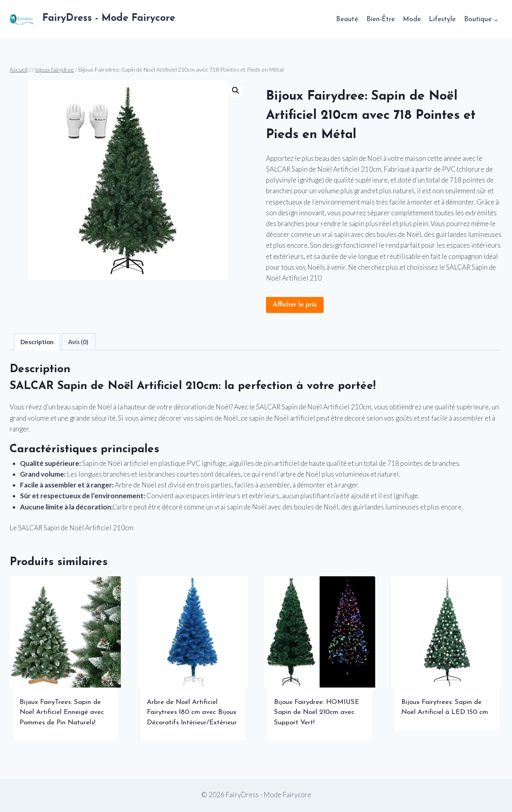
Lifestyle (442, 19)
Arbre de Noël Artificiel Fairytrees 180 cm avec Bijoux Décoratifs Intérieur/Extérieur (192, 712)
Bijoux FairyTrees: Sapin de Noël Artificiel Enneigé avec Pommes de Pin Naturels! (62, 712)
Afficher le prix (295, 305)
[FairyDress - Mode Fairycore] (92, 20)
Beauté (347, 19)
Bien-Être (381, 19)
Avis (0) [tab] (78, 342)
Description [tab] (37, 342)
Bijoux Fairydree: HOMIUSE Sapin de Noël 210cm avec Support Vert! (317, 712)
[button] (236, 90)
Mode (412, 19)
